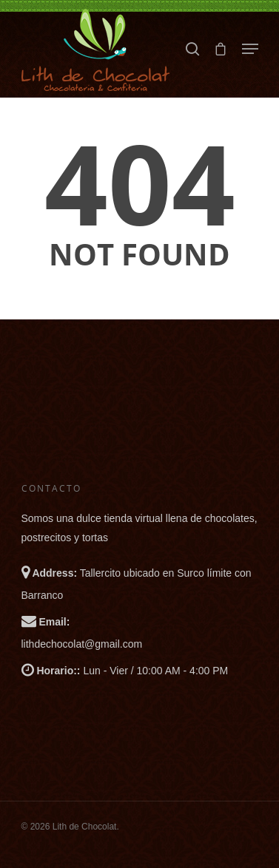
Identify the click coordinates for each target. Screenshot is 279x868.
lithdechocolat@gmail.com (82, 644)
